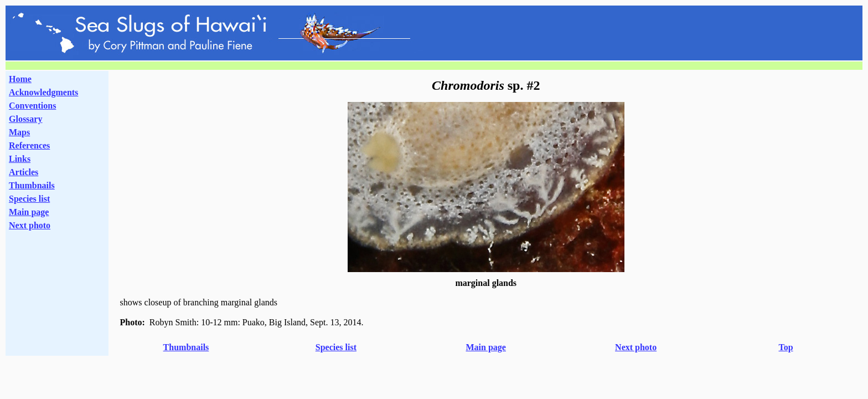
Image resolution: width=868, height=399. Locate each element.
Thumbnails (32, 185)
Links (20, 159)
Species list (29, 199)
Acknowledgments (43, 92)
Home (20, 79)
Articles (24, 172)
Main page (29, 212)
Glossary (25, 119)
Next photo (636, 347)
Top (786, 347)
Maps (19, 132)
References (29, 145)
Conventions (32, 106)
